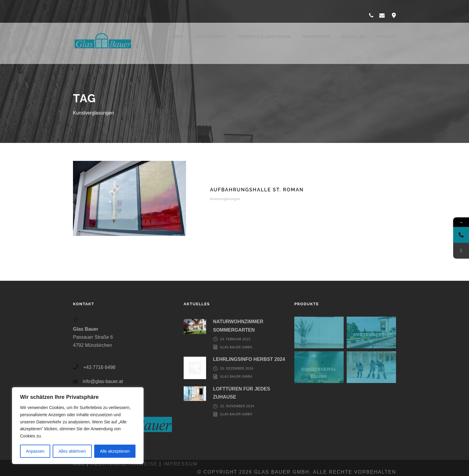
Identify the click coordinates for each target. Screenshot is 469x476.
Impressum (181, 464)
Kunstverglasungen (225, 199)
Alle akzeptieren (115, 451)
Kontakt (386, 37)
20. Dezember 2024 (236, 368)
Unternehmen (210, 37)
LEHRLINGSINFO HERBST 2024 (249, 359)
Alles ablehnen (72, 451)
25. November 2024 (237, 406)
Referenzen (316, 37)
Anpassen (35, 451)
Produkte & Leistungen (264, 37)
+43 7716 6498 (99, 367)
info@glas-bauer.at (103, 381)
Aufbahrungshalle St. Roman (257, 190)
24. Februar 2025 (235, 339)
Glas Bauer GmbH (236, 347)
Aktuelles (353, 37)
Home (172, 37)
